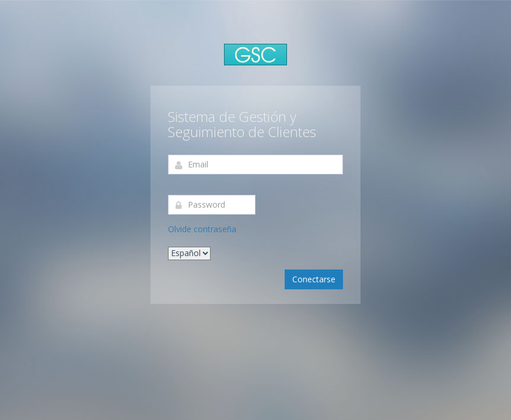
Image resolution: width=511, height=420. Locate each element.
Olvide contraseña (202, 229)
